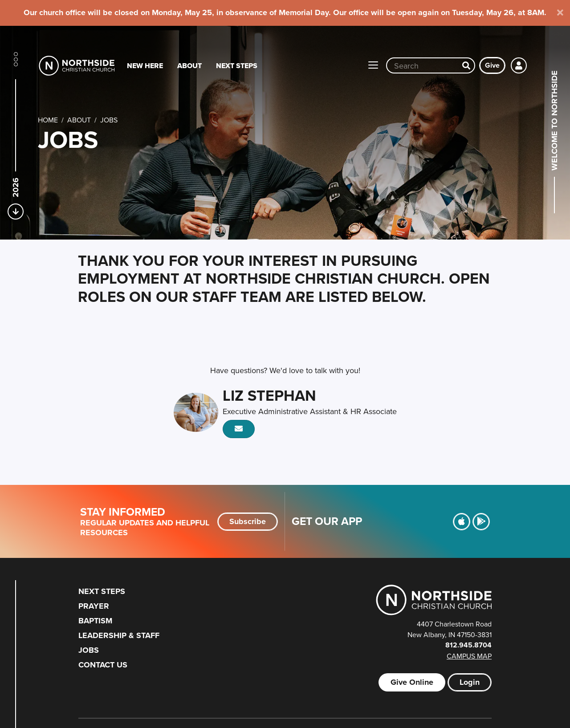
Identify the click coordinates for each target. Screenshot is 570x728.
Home (48, 120)
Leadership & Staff (119, 635)
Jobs (89, 650)
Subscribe (248, 521)
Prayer (94, 606)
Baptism (95, 621)
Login (470, 682)
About (189, 66)
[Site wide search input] (423, 65)
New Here (145, 66)
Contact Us (103, 665)
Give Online (412, 682)
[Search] (466, 65)
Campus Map (469, 656)
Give (492, 65)
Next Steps (237, 66)
